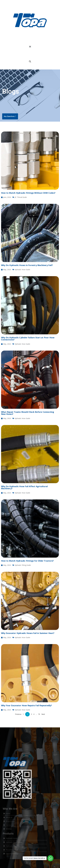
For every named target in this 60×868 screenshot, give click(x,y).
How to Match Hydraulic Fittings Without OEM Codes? (28, 193)
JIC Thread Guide (21, 197)
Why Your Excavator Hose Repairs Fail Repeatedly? (27, 705)
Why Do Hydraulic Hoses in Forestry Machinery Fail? (27, 265)
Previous (18, 714)
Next (43, 714)
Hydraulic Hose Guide (22, 270)
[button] (30, 47)
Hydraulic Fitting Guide (23, 565)
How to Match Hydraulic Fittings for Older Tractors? (27, 561)
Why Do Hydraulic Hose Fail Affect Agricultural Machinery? (24, 487)
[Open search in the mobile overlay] (30, 61)
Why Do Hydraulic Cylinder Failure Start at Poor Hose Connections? (28, 339)
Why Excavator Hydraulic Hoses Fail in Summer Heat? (28, 633)
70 (39, 714)
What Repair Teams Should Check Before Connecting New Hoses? (28, 413)
